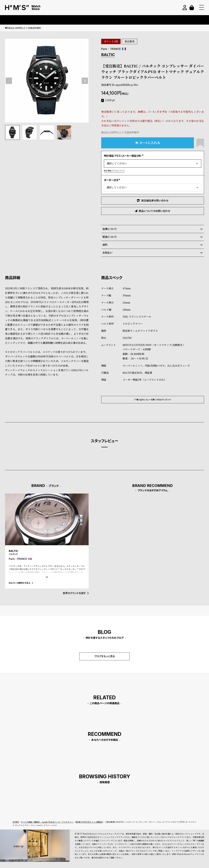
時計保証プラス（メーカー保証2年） (124, 156)
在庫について (153, 229)
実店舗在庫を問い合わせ (153, 201)
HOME (16, 822)
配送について (153, 237)
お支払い (153, 253)
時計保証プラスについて (114, 171)
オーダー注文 (112, 180)
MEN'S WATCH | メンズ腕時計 (89, 822)
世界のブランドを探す (76, 593)
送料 (153, 245)
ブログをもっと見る (105, 656)
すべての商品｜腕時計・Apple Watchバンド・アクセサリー (47, 822)
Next (85, 81)
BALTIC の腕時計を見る (21, 583)
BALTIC (108, 55)
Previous (9, 81)
